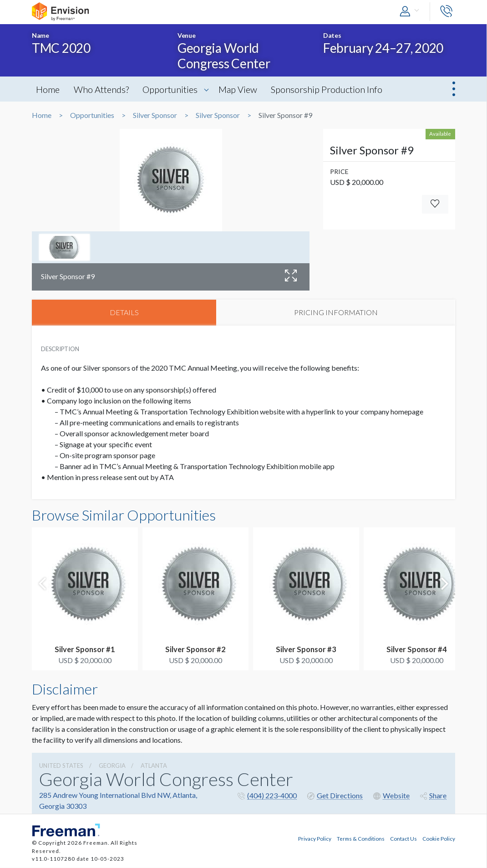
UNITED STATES (61, 766)
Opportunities (173, 89)
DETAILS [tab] (124, 313)
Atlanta (154, 766)
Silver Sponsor (155, 115)
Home (48, 89)
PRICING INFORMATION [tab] (336, 313)
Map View (241, 89)
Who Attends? (103, 89)
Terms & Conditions (361, 839)
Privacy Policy (315, 839)
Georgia (112, 766)
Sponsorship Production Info (332, 89)
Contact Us (403, 839)
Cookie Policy (439, 839)
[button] (411, 12)
